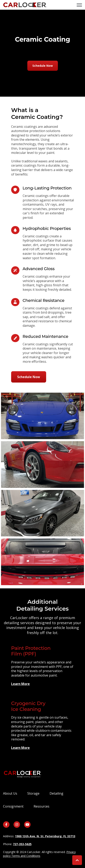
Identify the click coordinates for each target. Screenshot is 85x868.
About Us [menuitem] (10, 793)
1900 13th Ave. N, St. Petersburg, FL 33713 (45, 836)
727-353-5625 (22, 844)
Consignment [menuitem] (13, 806)
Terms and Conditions (26, 856)
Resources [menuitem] (41, 806)
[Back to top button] (77, 860)
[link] (25, 4)
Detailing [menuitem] (56, 793)
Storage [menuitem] (33, 793)
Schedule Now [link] (43, 66)
